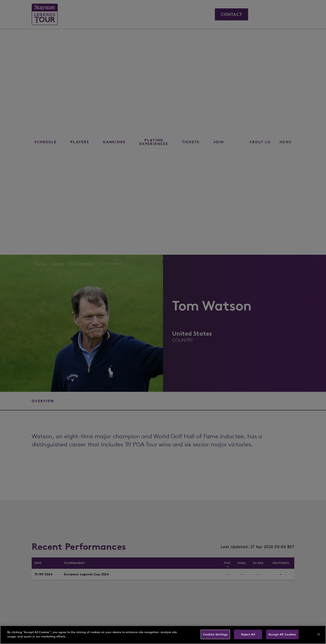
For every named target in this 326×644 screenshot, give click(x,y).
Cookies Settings (215, 634)
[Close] (319, 634)
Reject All (248, 634)
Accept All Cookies (282, 634)
